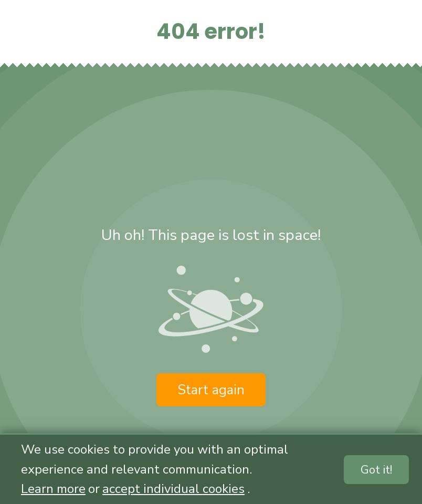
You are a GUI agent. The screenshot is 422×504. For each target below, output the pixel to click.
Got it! (376, 470)
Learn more (53, 489)
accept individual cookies (173, 489)
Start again (211, 390)
